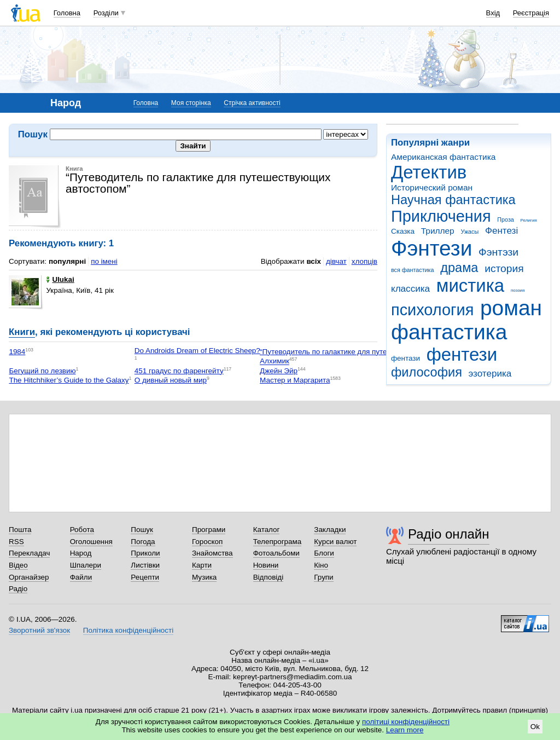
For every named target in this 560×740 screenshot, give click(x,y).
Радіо (18, 589)
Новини (266, 565)
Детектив (429, 172)
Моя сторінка (191, 103)
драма (459, 268)
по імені (104, 261)
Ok (535, 727)
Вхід (493, 13)
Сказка (403, 231)
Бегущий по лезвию (42, 371)
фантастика (449, 332)
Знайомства (212, 553)
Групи (323, 577)
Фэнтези (431, 248)
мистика (470, 285)
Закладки (330, 530)
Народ (81, 553)
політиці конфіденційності (406, 722)
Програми (209, 530)
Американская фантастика (443, 157)
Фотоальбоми (276, 553)
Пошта (20, 530)
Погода (143, 542)
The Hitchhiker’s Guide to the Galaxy (69, 380)
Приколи (145, 553)
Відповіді (269, 577)
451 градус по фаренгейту (179, 371)
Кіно (321, 565)
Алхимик (275, 362)
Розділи (106, 13)
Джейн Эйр (279, 371)
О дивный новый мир (171, 380)
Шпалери (86, 565)
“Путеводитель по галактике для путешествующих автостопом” (367, 352)
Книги (22, 332)
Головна (67, 13)
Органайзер (29, 577)
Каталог (267, 530)
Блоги (324, 553)
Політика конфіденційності (128, 630)
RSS (16, 542)
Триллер (438, 231)
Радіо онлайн (449, 534)
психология (432, 310)
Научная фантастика (453, 200)
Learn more (405, 730)
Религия (529, 220)
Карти (202, 565)
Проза (505, 219)
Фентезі (501, 231)
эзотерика (490, 374)
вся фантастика (413, 270)
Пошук (142, 530)
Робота (82, 530)
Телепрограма (278, 542)
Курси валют (335, 542)
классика (410, 289)
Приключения (441, 216)
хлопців (364, 261)
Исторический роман (432, 187)
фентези (462, 354)
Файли (81, 577)
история (504, 268)
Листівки (145, 565)
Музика (204, 577)
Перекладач (29, 553)
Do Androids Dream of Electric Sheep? (197, 351)
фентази (406, 358)
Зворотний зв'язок (39, 630)
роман (511, 308)
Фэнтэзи (498, 252)
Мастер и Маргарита (295, 380)
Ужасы (469, 232)
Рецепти (145, 577)
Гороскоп (207, 542)
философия (427, 372)
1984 (17, 352)
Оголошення (91, 542)
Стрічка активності (252, 103)
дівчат (336, 261)
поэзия (518, 290)
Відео (18, 565)
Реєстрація (531, 13)
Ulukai (60, 279)
